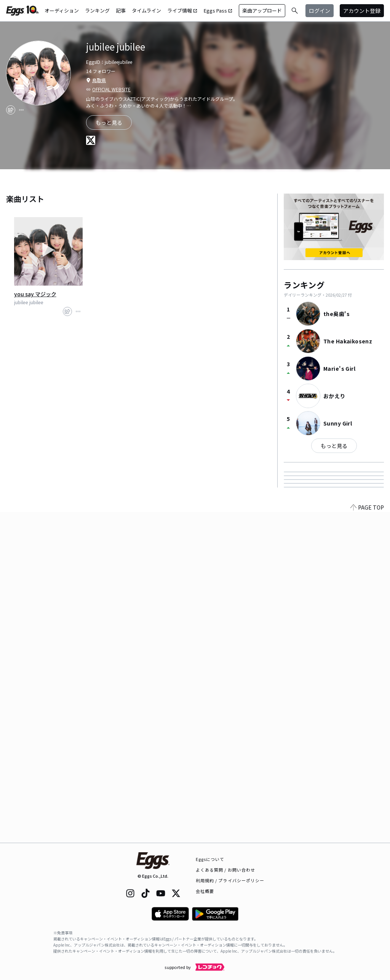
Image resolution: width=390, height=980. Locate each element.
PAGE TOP (367, 838)
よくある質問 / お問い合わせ (226, 870)
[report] (21, 110)
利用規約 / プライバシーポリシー (230, 880)
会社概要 (205, 891)
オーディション (62, 10)
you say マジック (35, 294)
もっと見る (109, 122)
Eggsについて (210, 859)
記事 (121, 10)
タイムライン (146, 10)
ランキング (97, 10)
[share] (11, 110)
